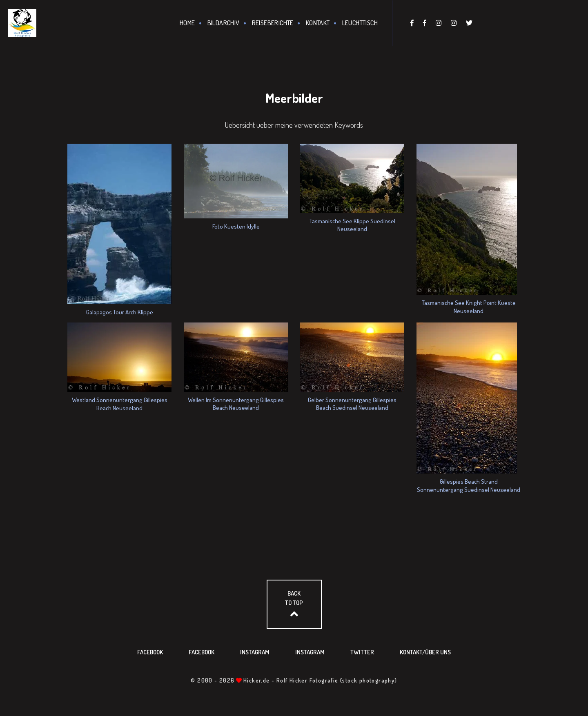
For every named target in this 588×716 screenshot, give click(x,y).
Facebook (150, 652)
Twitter (362, 652)
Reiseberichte (273, 23)
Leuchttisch (360, 23)
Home (187, 23)
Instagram (255, 652)
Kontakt (318, 23)
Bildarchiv (224, 23)
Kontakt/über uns (425, 652)
